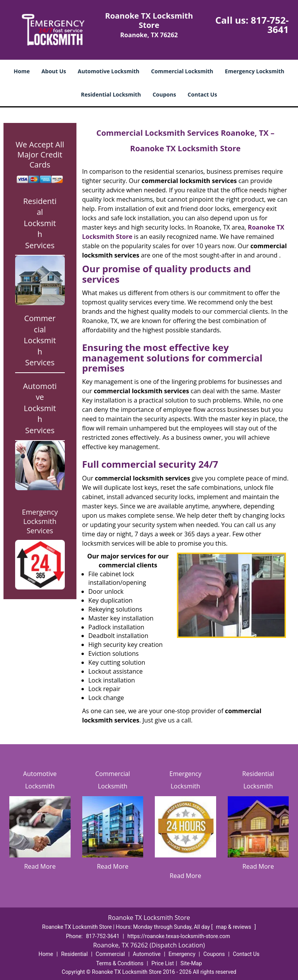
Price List (163, 963)
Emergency (182, 954)
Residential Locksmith (111, 94)
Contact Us (203, 94)
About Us (54, 71)
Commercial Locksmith (182, 71)
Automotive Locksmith (108, 71)
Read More (40, 866)
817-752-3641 (270, 25)
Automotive (147, 954)
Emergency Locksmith (255, 71)
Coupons (164, 94)
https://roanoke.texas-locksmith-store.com (179, 936)
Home (22, 71)
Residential (74, 954)
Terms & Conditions (120, 963)
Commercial (110, 954)
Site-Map (191, 963)
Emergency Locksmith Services (40, 521)
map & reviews (234, 927)
